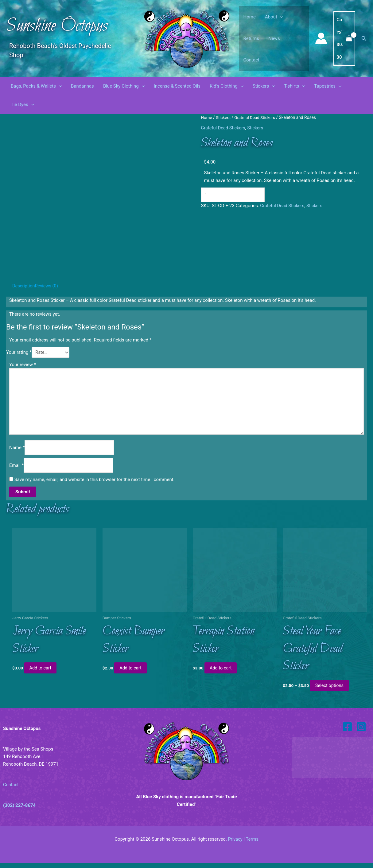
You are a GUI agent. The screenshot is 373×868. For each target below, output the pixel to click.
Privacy (235, 844)
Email (16, 468)
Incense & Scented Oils (177, 86)
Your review (23, 365)
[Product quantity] (235, 195)
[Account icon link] (321, 38)
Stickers (224, 117)
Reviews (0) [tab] (48, 286)
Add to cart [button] (42, 673)
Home (250, 17)
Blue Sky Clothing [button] (124, 86)
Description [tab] (24, 286)
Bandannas (82, 86)
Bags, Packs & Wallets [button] (36, 86)
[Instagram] (361, 732)
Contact (251, 60)
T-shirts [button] (294, 86)
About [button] (274, 17)
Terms (252, 844)
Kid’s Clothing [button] (227, 86)
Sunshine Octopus (57, 26)
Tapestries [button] (328, 86)
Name (17, 450)
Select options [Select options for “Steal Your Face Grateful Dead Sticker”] (331, 690)
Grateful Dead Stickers (256, 117)
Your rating (19, 353)
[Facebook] (347, 732)
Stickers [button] (264, 86)
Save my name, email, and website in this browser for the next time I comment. (95, 483)
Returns (251, 38)
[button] (280, 17)
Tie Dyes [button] (22, 105)
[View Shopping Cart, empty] (344, 38)
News (274, 38)
